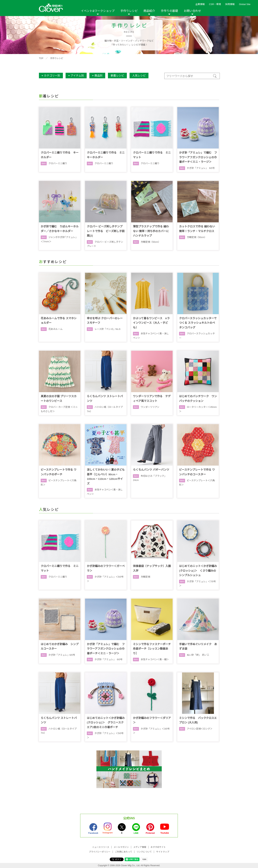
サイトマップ (163, 852)
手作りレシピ (129, 11)
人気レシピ (139, 76)
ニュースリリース (101, 847)
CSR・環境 (215, 4)
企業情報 (200, 4)
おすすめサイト (158, 847)
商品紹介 (149, 11)
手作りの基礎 (169, 11)
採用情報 (230, 4)
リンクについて (144, 852)
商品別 (98, 76)
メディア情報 (140, 847)
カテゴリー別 (52, 76)
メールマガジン (121, 847)
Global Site (245, 4)
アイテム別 (77, 76)
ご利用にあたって (124, 852)
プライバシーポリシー (100, 852)
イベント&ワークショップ (98, 11)
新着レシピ (117, 76)
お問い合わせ (192, 11)
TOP (41, 58)
